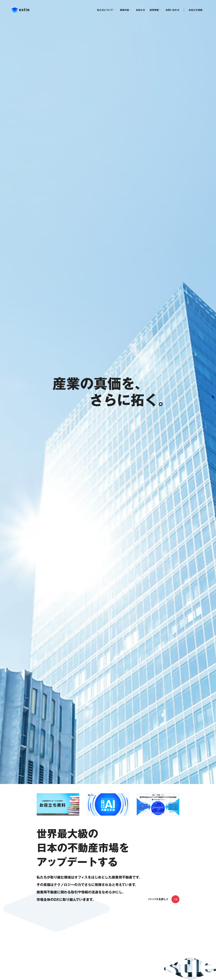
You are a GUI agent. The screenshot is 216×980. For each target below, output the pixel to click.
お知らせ (140, 10)
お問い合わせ (172, 10)
